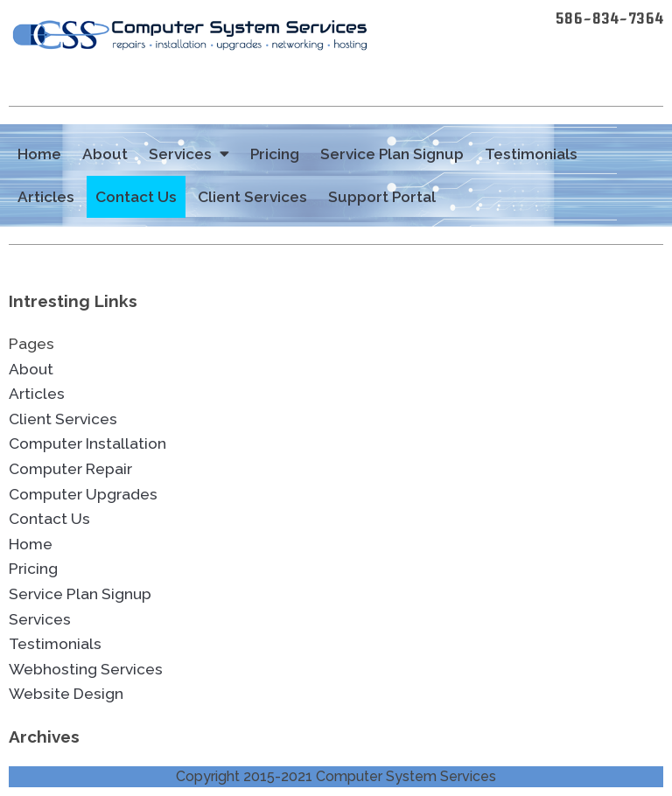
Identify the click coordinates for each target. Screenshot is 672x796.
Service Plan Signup (392, 154)
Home (39, 154)
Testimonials (531, 154)
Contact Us (136, 197)
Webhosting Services (86, 669)
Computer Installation (87, 443)
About (105, 154)
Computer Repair (70, 469)
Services (189, 154)
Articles (46, 197)
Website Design (66, 694)
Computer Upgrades (83, 494)
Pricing (275, 154)
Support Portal (382, 197)
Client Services (252, 197)
